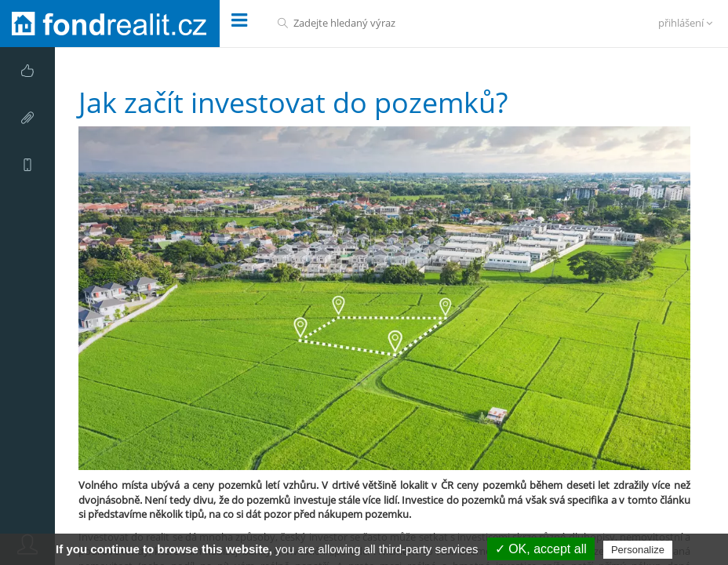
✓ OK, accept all (541, 549)
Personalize (638, 550)
